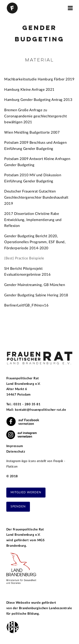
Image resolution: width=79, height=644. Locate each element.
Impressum (15, 446)
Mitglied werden (26, 492)
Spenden (18, 507)
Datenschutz (16, 452)
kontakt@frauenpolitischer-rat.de (41, 410)
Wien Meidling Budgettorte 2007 (32, 132)
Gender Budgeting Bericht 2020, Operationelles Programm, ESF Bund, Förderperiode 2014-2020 (35, 242)
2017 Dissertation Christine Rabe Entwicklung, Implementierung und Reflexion (33, 220)
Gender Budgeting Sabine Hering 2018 (36, 295)
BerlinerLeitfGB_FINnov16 (27, 305)
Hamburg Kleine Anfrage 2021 (29, 90)
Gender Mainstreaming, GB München (35, 285)
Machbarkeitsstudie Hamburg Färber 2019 (39, 79)
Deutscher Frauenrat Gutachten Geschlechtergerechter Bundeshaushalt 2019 (36, 197)
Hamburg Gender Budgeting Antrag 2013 (38, 100)
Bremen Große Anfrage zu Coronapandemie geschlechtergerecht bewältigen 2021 (35, 116)
